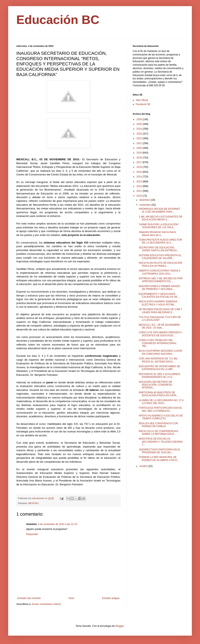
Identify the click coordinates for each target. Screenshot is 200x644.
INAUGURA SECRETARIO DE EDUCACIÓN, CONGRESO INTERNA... (156, 385)
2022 (140, 138)
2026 (140, 119)
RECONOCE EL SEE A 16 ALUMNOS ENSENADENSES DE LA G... (159, 376)
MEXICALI (33, 503)
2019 (140, 153)
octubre (144, 466)
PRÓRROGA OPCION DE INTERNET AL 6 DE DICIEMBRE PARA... (159, 210)
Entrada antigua (111, 598)
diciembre (145, 200)
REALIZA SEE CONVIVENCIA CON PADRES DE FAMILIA (158, 425)
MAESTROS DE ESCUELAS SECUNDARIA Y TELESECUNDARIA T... (161, 442)
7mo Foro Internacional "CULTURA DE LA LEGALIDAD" (160, 319)
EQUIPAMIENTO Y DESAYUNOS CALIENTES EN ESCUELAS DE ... (159, 295)
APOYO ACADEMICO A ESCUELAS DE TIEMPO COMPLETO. (161, 417)
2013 (140, 182)
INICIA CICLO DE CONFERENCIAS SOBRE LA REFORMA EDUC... (158, 433)
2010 (140, 196)
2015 (140, 172)
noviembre (145, 205)
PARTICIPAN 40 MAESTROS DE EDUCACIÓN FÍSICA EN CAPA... (158, 394)
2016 (140, 167)
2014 (140, 177)
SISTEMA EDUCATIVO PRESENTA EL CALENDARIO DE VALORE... (160, 257)
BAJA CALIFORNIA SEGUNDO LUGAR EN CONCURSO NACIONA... (161, 352)
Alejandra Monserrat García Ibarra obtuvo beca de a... (157, 233)
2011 (140, 191)
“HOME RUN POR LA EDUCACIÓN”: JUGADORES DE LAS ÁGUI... (159, 226)
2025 (140, 124)
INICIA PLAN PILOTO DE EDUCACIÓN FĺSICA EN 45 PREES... (160, 264)
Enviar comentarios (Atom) (46, 604)
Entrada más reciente (29, 598)
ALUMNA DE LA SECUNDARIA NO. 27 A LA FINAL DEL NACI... (161, 402)
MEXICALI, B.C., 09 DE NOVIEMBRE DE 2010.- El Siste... (159, 326)
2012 (140, 186)
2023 (140, 134)
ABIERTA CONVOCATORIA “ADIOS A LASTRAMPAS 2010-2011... (159, 272)
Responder (32, 534)
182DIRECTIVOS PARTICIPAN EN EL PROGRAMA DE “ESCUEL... (160, 451)
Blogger (119, 626)
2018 (140, 158)
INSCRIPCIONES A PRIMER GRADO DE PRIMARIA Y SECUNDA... (159, 288)
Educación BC (58, 20)
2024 (140, 129)
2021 (140, 143)
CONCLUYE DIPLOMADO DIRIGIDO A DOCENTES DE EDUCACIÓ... (160, 334)
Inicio (71, 598)
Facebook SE (143, 104)
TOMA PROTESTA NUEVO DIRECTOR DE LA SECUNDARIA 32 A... (160, 241)
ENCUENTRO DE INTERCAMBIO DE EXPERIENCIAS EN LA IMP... (159, 368)
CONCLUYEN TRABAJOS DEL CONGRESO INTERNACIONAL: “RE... (158, 343)
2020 (140, 148)
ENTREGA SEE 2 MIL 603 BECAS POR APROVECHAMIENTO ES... (161, 280)
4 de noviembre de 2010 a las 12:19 (57, 524)
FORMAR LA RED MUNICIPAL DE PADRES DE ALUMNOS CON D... (159, 459)
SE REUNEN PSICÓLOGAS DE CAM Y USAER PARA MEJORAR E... (161, 311)
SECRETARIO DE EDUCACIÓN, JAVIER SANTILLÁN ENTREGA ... (159, 249)
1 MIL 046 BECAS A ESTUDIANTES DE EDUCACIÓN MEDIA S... (161, 218)
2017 (140, 162)
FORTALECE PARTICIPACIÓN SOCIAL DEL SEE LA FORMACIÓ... (161, 409)
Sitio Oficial (142, 100)
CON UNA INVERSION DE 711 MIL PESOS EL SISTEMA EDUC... (158, 360)
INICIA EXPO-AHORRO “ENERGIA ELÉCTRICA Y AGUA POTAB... (158, 303)
